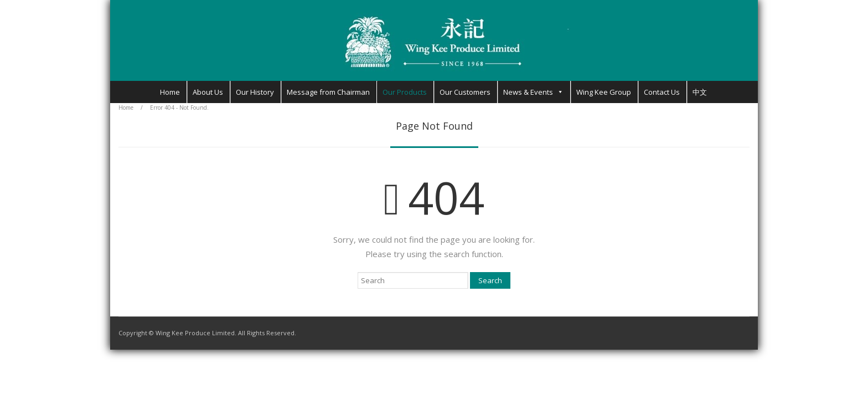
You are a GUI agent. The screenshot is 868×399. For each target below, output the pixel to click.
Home (170, 92)
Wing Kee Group (604, 92)
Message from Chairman (328, 92)
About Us (208, 92)
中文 (700, 92)
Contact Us (662, 92)
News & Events (528, 92)
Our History (255, 92)
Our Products (405, 92)
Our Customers (465, 92)
